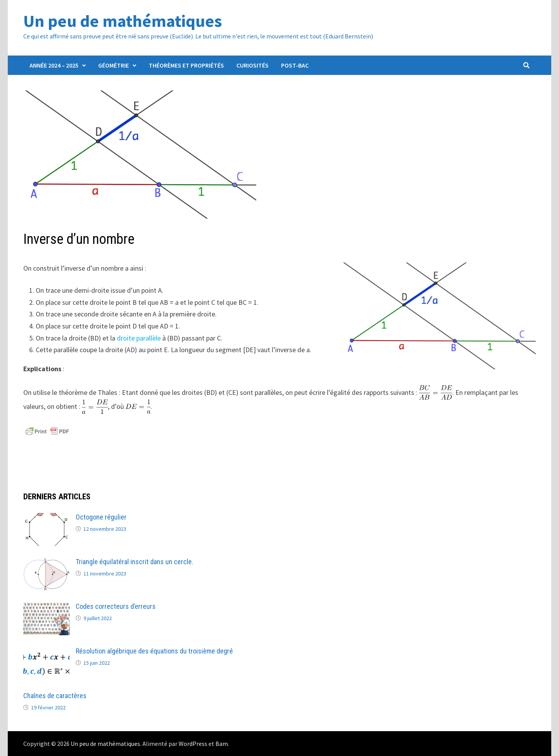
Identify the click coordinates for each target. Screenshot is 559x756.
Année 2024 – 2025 (54, 65)
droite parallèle (139, 338)
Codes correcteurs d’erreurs (116, 606)
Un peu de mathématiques (123, 21)
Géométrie (114, 65)
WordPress (193, 744)
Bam (222, 744)
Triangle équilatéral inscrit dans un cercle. (135, 562)
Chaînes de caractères (55, 696)
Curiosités (253, 65)
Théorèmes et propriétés (186, 65)
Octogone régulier (101, 517)
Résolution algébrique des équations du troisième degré (154, 651)
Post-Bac (295, 65)
